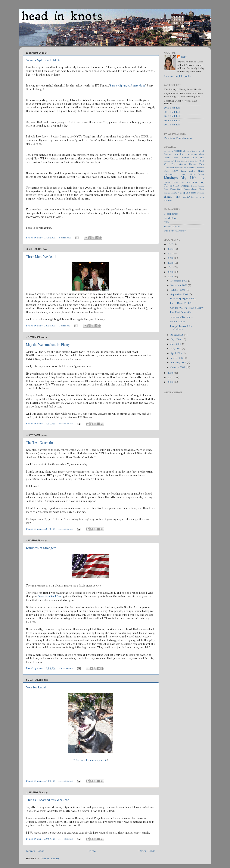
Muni (192, 175)
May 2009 (176, 349)
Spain (186, 193)
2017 (170, 245)
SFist (167, 222)
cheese (202, 154)
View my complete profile (177, 76)
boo (176, 154)
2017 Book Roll (172, 108)
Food (202, 164)
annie (40, 238)
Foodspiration (171, 214)
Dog (174, 161)
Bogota (168, 154)
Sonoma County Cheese (194, 189)
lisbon (183, 171)
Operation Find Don (50, 597)
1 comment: (65, 326)
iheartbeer (169, 168)
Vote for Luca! (36, 687)
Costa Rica (198, 158)
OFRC (195, 183)
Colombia (185, 158)
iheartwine (181, 168)
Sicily (180, 189)
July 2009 (176, 340)
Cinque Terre (171, 158)
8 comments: (65, 238)
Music (201, 174)
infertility (191, 168)
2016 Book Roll (172, 112)
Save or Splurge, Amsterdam (127, 86)
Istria (166, 171)
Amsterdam (180, 151)
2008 (170, 373)
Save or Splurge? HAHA (43, 60)
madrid (192, 171)
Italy (175, 171)
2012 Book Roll (172, 116)
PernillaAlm (170, 218)
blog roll (200, 151)
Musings (171, 178)
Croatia (167, 161)
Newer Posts (35, 851)
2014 (170, 254)
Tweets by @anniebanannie (178, 138)
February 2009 (179, 363)
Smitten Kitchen (172, 227)
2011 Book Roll (172, 121)
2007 (170, 378)
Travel (188, 197)
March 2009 (177, 358)
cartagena (192, 154)
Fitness (182, 164)
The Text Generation (40, 443)
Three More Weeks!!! (41, 257)
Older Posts (147, 851)
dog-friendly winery (185, 161)
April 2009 (176, 353)
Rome (194, 186)
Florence (193, 164)
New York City (182, 183)
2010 (170, 272)
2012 (170, 263)
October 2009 (178, 290)
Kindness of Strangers (41, 548)
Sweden (200, 193)
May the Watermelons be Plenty (48, 345)
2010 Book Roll (172, 125)
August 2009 (177, 335)
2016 (170, 249)
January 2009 (178, 367)
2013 (170, 258)
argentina (191, 151)
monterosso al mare (175, 175)
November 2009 (179, 285)
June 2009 (176, 344)
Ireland (201, 168)
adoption (168, 151)
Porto (178, 186)
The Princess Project (175, 231)
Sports (193, 193)
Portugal (186, 186)
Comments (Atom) (49, 859)
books (182, 154)
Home (91, 851)
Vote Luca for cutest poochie (90, 760)
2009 (170, 277)
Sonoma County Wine (173, 193)
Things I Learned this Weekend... (49, 800)
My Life (189, 178)
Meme (201, 171)
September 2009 (180, 295)
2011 (170, 267)
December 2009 (179, 281)
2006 (170, 382)
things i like (172, 197)
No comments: (66, 424)
